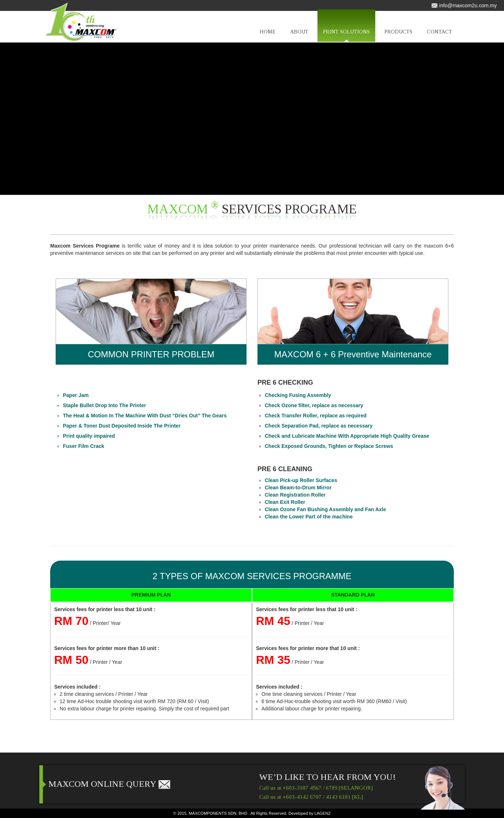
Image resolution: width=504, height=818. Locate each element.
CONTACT (439, 35)
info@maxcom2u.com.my (464, 5)
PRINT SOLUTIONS (346, 35)
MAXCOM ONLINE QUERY (110, 784)
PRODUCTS (398, 35)
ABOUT (299, 35)
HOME (268, 35)
